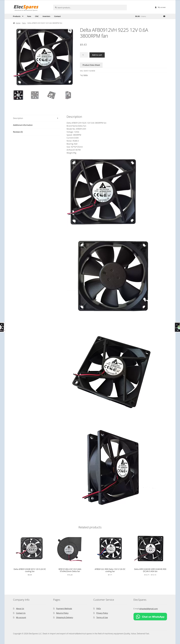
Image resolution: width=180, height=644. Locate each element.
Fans (29, 16)
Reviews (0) (18, 132)
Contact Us (21, 613)
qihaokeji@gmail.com (149, 609)
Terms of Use (102, 617)
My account (162, 7)
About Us (20, 609)
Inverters (46, 16)
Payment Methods (64, 609)
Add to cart (97, 55)
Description (18, 118)
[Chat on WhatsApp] (150, 617)
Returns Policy (62, 613)
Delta (86, 75)
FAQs (99, 609)
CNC (37, 16)
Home (18, 23)
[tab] (36, 118)
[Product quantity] (84, 55)
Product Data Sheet (91, 65)
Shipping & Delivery (65, 617)
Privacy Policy (102, 613)
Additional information (23, 125)
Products (17, 16)
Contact (57, 16)
